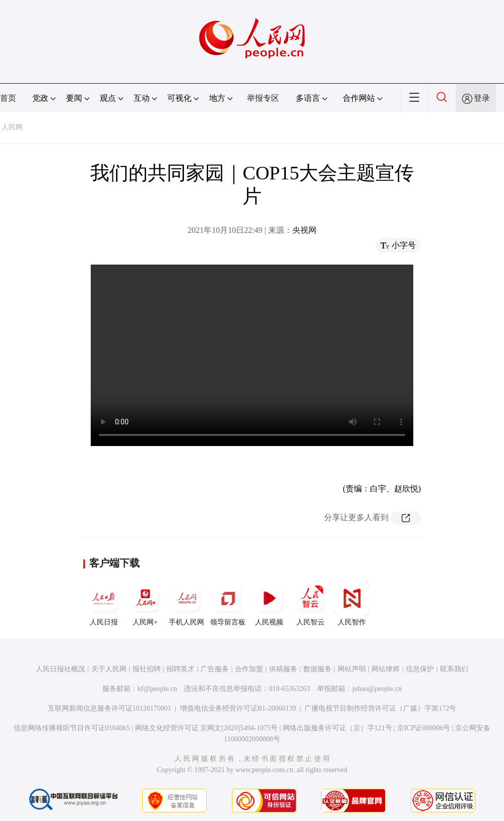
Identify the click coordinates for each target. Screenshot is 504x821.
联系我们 (454, 669)
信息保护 (420, 669)
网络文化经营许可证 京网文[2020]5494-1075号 (207, 728)
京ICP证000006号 (424, 728)
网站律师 (386, 669)
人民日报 (104, 603)
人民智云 (310, 603)
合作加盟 (249, 669)
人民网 (12, 127)
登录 (482, 98)
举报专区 (263, 98)
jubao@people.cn (377, 689)
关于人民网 (109, 669)
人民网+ (145, 603)
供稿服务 (283, 669)
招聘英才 (180, 669)
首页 (8, 98)
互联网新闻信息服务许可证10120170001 (110, 708)
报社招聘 (147, 669)
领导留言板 (228, 603)
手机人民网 (186, 603)
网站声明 (352, 669)
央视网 (304, 230)
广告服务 (215, 669)
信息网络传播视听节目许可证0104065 (72, 728)
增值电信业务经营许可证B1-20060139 (238, 708)
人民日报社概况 (60, 669)
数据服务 (318, 669)
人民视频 (269, 603)
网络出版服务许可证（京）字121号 (337, 728)
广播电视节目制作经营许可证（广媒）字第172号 (380, 708)
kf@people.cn (157, 689)
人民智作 (352, 603)
